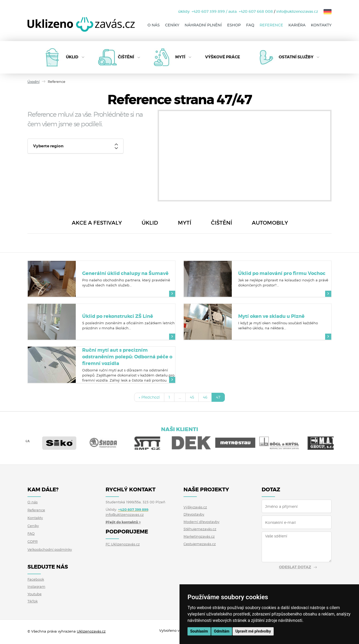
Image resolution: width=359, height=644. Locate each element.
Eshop (234, 25)
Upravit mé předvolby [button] (253, 631)
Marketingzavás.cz (199, 536)
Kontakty (321, 25)
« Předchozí (149, 397)
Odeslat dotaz (295, 567)
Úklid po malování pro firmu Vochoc (282, 273)
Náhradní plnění (203, 25)
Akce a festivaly (97, 223)
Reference (271, 25)
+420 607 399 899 (208, 11)
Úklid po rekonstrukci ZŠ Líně (118, 316)
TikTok (33, 601)
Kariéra (297, 25)
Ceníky (172, 25)
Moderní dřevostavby (202, 522)
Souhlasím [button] (199, 631)
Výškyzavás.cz (195, 507)
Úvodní (33, 82)
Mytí (180, 57)
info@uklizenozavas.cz (297, 11)
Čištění (126, 57)
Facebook (36, 579)
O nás (154, 25)
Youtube (35, 594)
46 (205, 397)
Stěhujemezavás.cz (200, 529)
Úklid (72, 57)
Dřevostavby (194, 514)
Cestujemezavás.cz (200, 544)
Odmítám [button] (222, 631)
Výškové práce (223, 57)
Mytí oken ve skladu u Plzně (271, 316)
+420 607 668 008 (256, 11)
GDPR (33, 541)
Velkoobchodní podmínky (50, 549)
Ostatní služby (296, 57)
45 (192, 397)
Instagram (36, 586)
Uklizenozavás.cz (91, 631)
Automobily (270, 223)
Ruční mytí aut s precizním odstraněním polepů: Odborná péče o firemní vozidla (127, 357)
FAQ (250, 25)
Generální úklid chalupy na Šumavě (125, 273)
